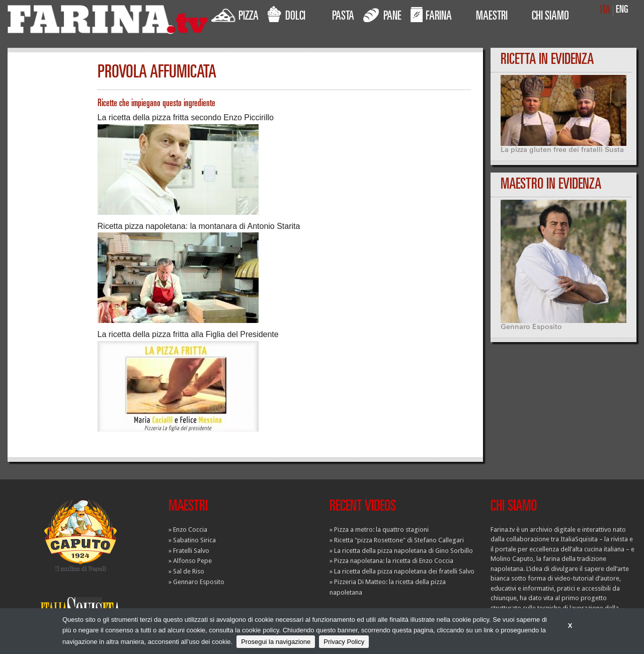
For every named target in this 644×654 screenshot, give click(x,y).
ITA (605, 11)
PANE (382, 15)
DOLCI (287, 15)
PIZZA (235, 15)
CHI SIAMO (550, 17)
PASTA (343, 17)
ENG (622, 10)
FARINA (431, 15)
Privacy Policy (344, 642)
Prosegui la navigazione (276, 642)
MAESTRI (492, 17)
